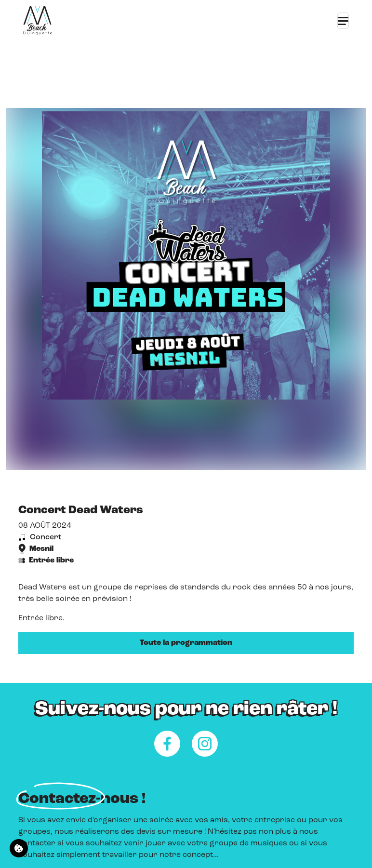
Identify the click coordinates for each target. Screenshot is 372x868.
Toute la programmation (186, 643)
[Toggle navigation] (343, 21)
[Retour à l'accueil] (38, 21)
